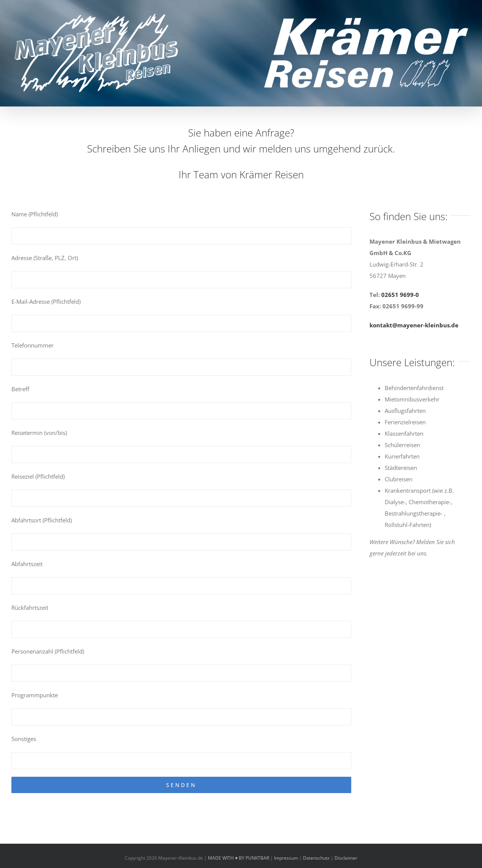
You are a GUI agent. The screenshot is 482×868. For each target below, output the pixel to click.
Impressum (286, 858)
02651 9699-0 (400, 295)
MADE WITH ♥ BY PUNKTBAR (239, 858)
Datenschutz (316, 858)
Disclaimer (346, 858)
